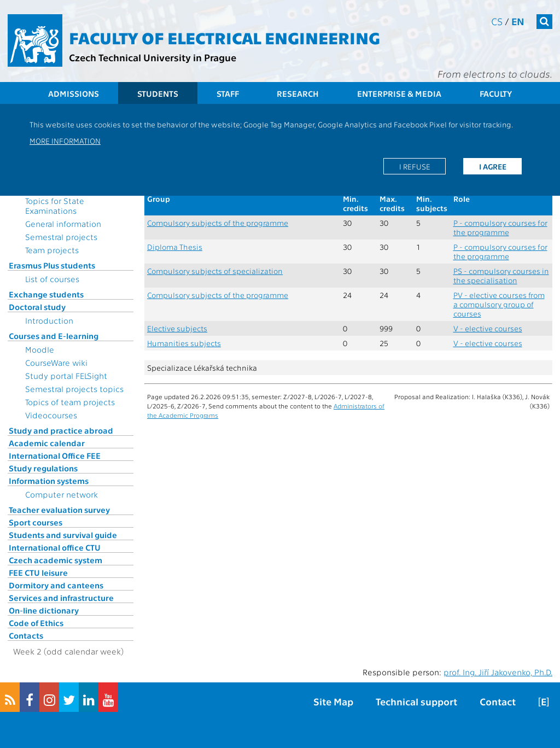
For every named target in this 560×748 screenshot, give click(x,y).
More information (65, 141)
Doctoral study (37, 307)
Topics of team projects (70, 402)
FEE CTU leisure (38, 572)
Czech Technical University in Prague (153, 57)
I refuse (415, 166)
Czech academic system (56, 560)
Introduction (49, 320)
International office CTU (55, 547)
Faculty (496, 93)
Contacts (26, 635)
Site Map (333, 701)
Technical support (416, 701)
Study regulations (43, 468)
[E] (544, 701)
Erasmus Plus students (52, 265)
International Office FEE (55, 455)
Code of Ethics (36, 623)
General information (63, 224)
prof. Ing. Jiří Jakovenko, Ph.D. (498, 672)
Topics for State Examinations (55, 206)
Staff (228, 93)
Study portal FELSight (66, 376)
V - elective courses (488, 328)
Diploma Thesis (175, 247)
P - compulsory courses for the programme (500, 227)
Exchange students (46, 294)
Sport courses (36, 522)
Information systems (49, 481)
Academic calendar (47, 443)
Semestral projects (61, 237)
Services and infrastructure (61, 598)
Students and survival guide (63, 535)
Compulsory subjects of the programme (218, 223)
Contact (498, 701)
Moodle (40, 349)
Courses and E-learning (54, 336)
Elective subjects (177, 328)
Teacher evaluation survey (59, 510)
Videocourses (51, 415)
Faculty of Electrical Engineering (224, 37)
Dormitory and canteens (56, 585)
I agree (493, 166)
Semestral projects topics (74, 389)
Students (158, 93)
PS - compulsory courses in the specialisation (501, 276)
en (518, 21)
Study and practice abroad (61, 430)
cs (497, 21)
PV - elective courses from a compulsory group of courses (499, 304)
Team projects (52, 250)
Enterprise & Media (399, 93)
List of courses (52, 279)
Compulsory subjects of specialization (215, 271)
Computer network (62, 494)
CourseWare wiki (56, 363)
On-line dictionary (44, 610)
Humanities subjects (184, 343)
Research (298, 93)
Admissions (74, 93)
